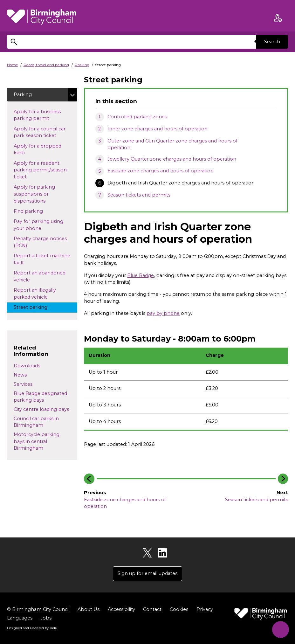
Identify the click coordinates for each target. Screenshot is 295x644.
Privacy (204, 609)
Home (12, 65)
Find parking (38, 211)
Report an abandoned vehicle (40, 276)
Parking (82, 65)
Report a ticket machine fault (42, 259)
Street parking (36, 307)
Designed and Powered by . (32, 628)
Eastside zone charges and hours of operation (161, 171)
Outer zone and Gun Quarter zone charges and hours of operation (172, 144)
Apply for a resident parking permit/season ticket (40, 170)
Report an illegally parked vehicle (37, 294)
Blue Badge (141, 275)
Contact (152, 609)
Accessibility (121, 609)
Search (272, 42)
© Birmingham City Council (38, 609)
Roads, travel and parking (46, 65)
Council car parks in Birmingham (36, 422)
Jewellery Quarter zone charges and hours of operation (172, 159)
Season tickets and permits (139, 195)
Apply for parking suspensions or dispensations (35, 194)
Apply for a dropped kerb (38, 149)
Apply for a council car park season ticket (41, 132)
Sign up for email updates (147, 573)
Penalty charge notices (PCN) (40, 242)
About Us (88, 609)
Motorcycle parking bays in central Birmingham (37, 441)
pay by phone (163, 313)
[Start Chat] (280, 629)
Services (23, 384)
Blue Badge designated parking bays (40, 397)
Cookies (179, 609)
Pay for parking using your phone (38, 225)
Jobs (46, 618)
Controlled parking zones (137, 117)
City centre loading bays (41, 409)
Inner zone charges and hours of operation (158, 129)
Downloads (27, 366)
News (20, 375)
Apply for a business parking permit (37, 115)
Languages (20, 618)
